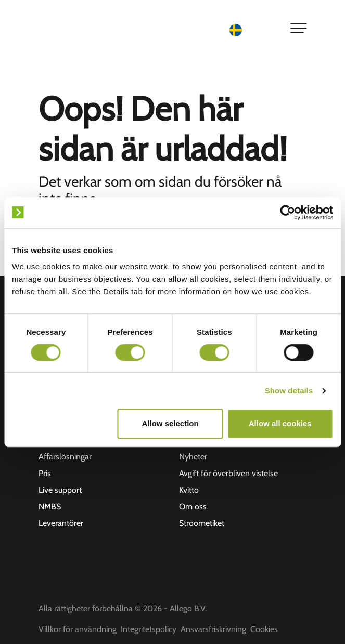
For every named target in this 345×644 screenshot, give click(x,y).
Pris (45, 473)
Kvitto (189, 490)
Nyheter (193, 457)
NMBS (50, 507)
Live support (60, 490)
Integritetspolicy (149, 629)
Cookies (264, 629)
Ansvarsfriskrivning (213, 629)
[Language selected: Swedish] (253, 29)
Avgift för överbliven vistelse (228, 473)
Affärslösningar (65, 457)
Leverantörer (61, 523)
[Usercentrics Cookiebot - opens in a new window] (287, 213)
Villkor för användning (78, 629)
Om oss (193, 507)
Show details (289, 391)
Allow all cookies (280, 423)
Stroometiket (202, 523)
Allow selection (170, 423)
